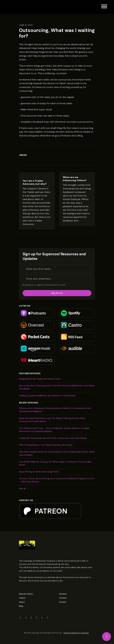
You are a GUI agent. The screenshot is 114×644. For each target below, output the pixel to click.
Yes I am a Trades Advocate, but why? (35, 182)
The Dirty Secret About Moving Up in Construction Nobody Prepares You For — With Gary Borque (57, 480)
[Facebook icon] (26, 618)
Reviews (63, 594)
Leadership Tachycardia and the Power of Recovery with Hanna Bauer (53, 438)
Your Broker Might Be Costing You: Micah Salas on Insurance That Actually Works (55, 463)
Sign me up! (57, 293)
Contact (63, 598)
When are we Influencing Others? (75, 179)
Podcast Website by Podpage (76, 633)
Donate (63, 602)
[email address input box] (57, 279)
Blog (21, 606)
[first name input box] (57, 269)
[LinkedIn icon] (31, 618)
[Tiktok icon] (47, 618)
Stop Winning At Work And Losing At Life (39, 472)
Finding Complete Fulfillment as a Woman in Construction (47, 396)
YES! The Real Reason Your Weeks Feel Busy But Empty (46, 445)
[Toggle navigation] (104, 7)
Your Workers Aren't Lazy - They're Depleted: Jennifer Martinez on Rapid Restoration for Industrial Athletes (54, 430)
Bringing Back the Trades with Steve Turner (40, 379)
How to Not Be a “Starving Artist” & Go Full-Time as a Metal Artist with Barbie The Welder (57, 387)
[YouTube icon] (42, 618)
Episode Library (26, 594)
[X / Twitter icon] (21, 618)
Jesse (23, 155)
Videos (22, 598)
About (22, 602)
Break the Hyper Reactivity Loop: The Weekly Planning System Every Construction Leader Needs (52, 420)
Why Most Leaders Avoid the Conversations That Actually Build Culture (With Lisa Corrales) (57, 453)
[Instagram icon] (37, 618)
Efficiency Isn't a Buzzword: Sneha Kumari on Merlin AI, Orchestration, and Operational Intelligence (55, 410)
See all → (24, 488)
